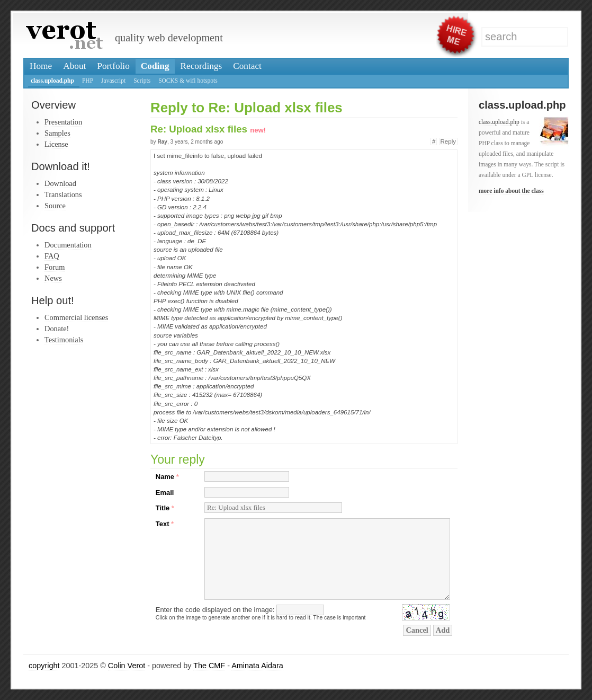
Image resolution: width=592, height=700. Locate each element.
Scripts (142, 81)
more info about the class (511, 191)
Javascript (113, 81)
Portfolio (113, 66)
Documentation (68, 245)
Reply (448, 141)
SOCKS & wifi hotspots (188, 81)
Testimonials (64, 340)
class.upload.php (52, 81)
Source (55, 206)
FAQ (52, 256)
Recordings (201, 66)
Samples (57, 133)
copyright (44, 666)
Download (60, 183)
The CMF (209, 666)
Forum (55, 267)
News (53, 278)
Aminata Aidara (257, 666)
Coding (155, 66)
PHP (88, 81)
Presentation (63, 122)
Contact (247, 66)
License (56, 144)
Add (443, 630)
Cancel (417, 630)
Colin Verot (127, 666)
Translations (63, 194)
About (74, 66)
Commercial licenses (76, 317)
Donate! (57, 329)
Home (41, 66)
